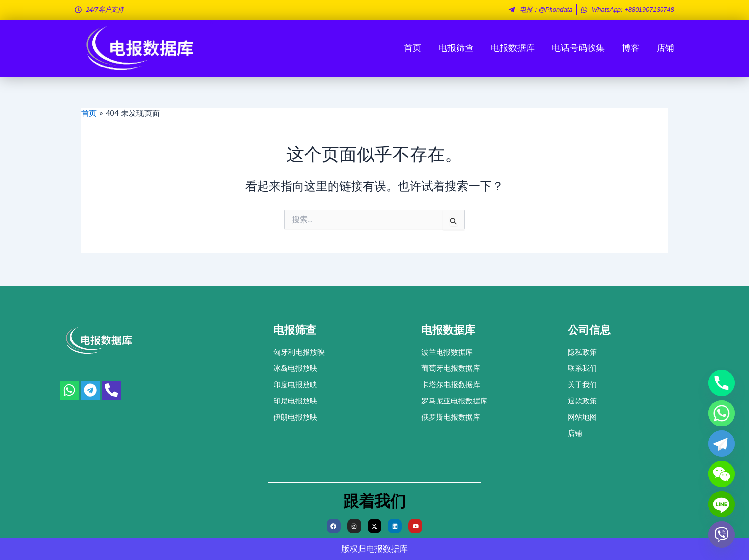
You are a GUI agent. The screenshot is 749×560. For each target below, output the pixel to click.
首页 (413, 48)
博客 (631, 48)
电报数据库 (513, 48)
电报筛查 (456, 48)
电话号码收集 (578, 48)
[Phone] (722, 383)
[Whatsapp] (722, 413)
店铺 (665, 48)
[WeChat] (722, 474)
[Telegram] (722, 444)
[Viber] (722, 535)
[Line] (722, 504)
